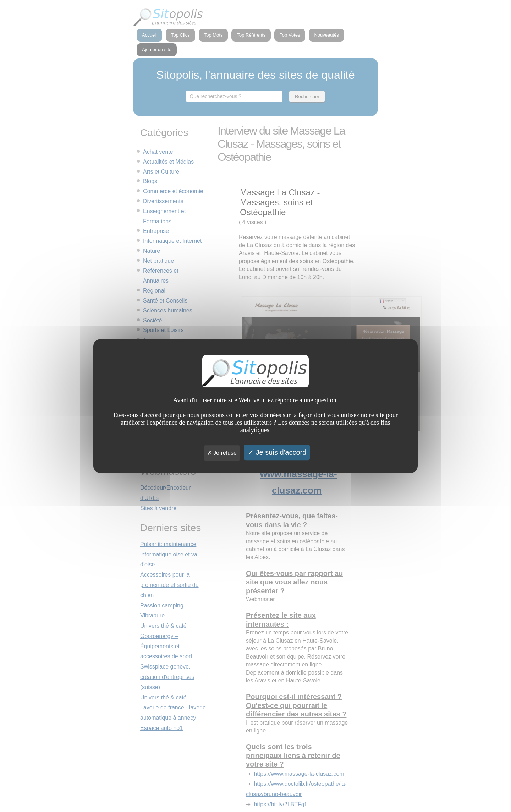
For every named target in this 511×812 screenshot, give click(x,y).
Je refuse (222, 453)
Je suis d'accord (277, 452)
